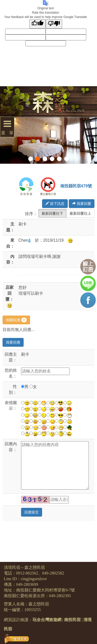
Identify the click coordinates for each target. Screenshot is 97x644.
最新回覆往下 (52, 213)
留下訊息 (55, 204)
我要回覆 (82, 204)
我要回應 (13, 342)
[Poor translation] (54, 24)
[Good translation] (37, 24)
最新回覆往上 (80, 213)
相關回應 (16, 320)
